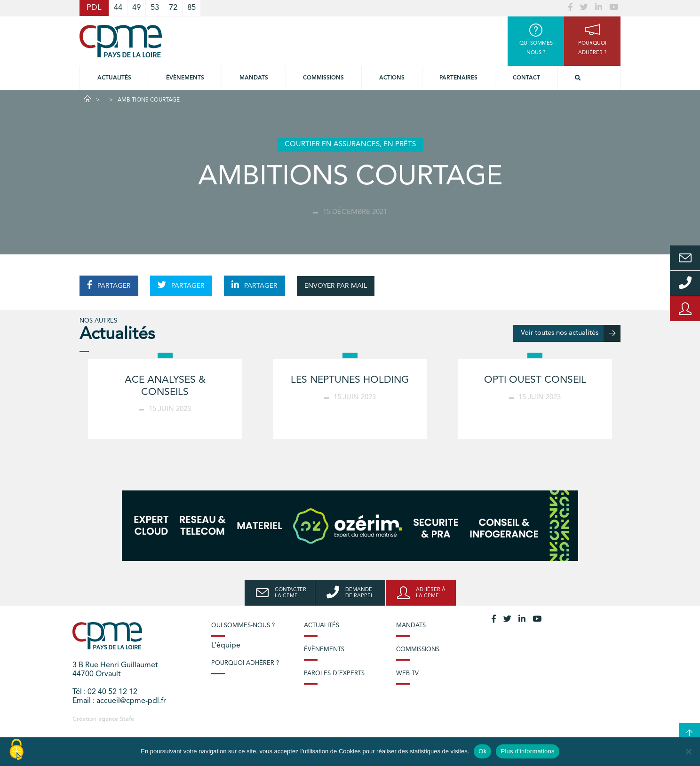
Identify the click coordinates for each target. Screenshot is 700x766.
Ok (482, 751)
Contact (526, 78)
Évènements (185, 78)
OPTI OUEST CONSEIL (535, 380)
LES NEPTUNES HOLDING (350, 380)
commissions (323, 78)
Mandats (254, 78)
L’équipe (226, 646)
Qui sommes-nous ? (243, 626)
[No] (688, 751)
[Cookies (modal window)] (16, 750)
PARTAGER (109, 285)
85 (191, 8)
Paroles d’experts (334, 674)
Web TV (407, 674)
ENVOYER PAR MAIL (336, 286)
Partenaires (458, 78)
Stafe (127, 719)
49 (136, 8)
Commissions (418, 650)
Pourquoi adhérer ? (245, 663)
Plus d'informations (527, 751)
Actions (392, 78)
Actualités (114, 78)
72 (173, 8)
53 (155, 8)
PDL (94, 8)
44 (118, 8)
